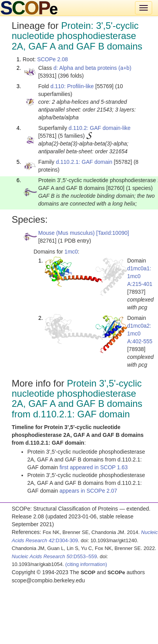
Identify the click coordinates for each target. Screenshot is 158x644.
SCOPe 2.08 (52, 59)
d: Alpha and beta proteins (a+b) (92, 68)
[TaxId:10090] (113, 233)
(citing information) (86, 564)
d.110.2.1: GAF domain (84, 162)
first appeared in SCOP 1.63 (93, 467)
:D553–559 (54, 556)
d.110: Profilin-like (72, 86)
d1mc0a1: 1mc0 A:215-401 (140, 276)
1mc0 (71, 252)
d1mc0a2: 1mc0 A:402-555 (140, 334)
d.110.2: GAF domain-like (100, 128)
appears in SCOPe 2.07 (88, 491)
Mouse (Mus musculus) (67, 233)
